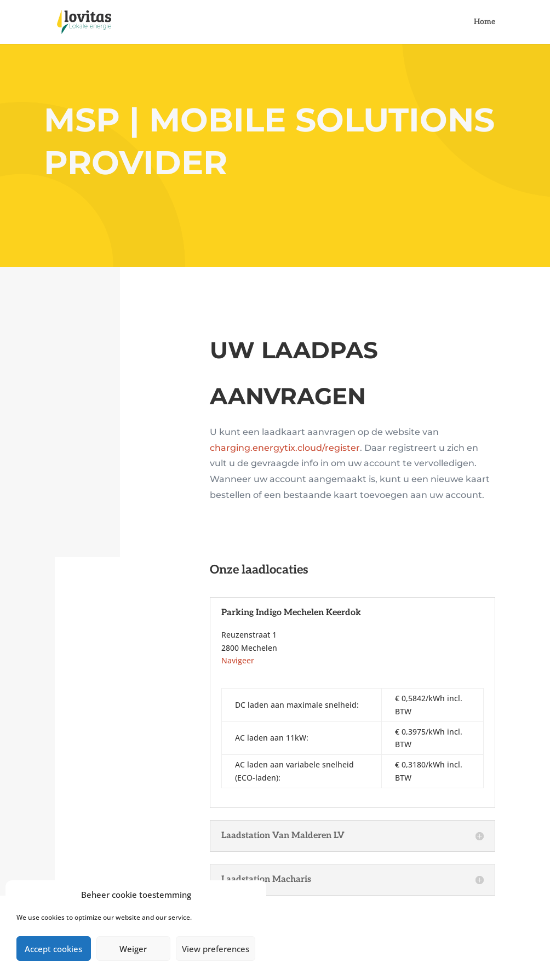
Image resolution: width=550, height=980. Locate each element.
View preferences (216, 949)
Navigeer (238, 660)
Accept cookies (53, 949)
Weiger (133, 949)
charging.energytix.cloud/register (285, 448)
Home (485, 22)
